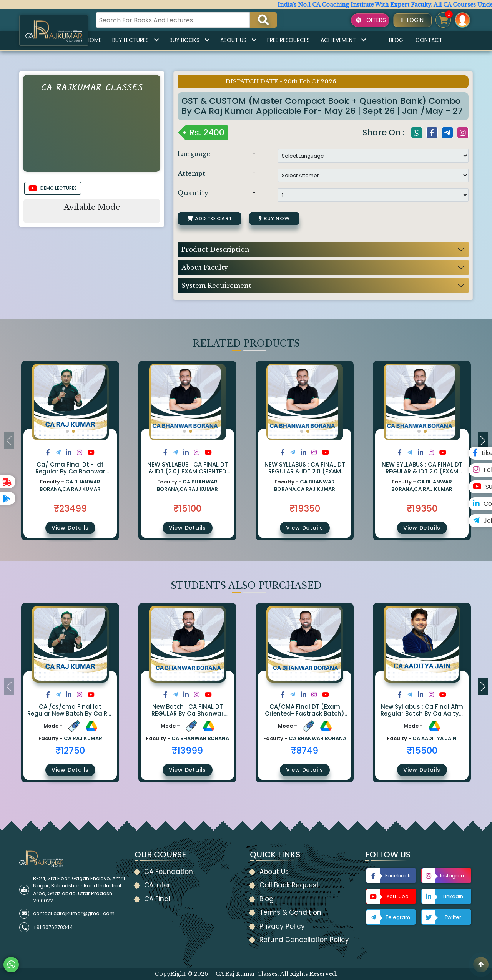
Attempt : (193, 173)
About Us (238, 40)
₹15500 (422, 751)
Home (94, 40)
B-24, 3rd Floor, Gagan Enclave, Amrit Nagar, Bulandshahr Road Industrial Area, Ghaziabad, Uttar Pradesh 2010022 (79, 890)
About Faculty (205, 267)
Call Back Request (289, 885)
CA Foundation (169, 872)
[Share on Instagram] (80, 453)
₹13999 (187, 751)
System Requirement (216, 286)
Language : (196, 154)
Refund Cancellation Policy (304, 940)
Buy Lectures (135, 40)
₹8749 (305, 751)
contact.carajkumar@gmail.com (74, 913)
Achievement (343, 40)
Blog (396, 40)
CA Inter (157, 885)
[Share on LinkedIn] (69, 453)
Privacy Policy (282, 926)
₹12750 (70, 751)
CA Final (157, 899)
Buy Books (189, 40)
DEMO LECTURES (53, 188)
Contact (429, 40)
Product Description (215, 249)
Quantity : (195, 193)
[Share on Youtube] (91, 453)
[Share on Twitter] (58, 453)
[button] (67, 431)
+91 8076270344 (53, 927)
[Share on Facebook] (48, 453)
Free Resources (288, 40)
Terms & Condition (290, 912)
